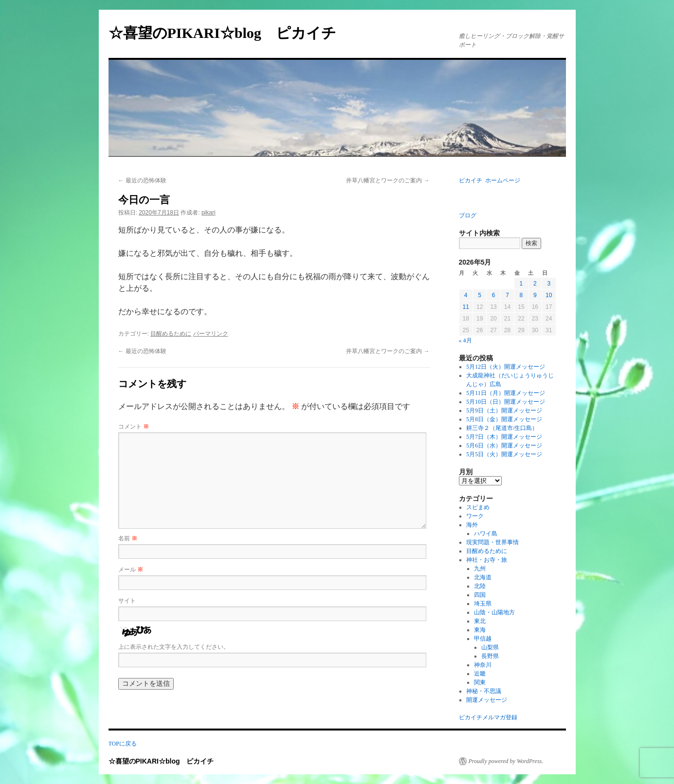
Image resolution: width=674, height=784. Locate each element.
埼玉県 (483, 604)
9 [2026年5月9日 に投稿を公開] (535, 295)
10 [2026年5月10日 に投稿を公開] (549, 295)
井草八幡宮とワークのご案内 (388, 180)
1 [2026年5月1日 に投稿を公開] (521, 284)
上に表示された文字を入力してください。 (174, 647)
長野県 (490, 656)
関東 (480, 682)
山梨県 (490, 647)
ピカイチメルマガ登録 (488, 717)
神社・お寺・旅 (487, 560)
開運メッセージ (487, 700)
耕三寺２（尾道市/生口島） (502, 428)
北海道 (483, 577)
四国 (480, 595)
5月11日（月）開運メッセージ (506, 393)
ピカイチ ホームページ (490, 180)
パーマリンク (211, 334)
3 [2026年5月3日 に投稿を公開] (549, 284)
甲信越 (483, 639)
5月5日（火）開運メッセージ (504, 454)
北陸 (480, 586)
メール (131, 570)
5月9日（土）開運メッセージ (504, 410)
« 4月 (465, 340)
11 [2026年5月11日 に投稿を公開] (466, 307)
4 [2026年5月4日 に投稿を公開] (466, 295)
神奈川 (483, 665)
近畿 (480, 674)
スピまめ (478, 507)
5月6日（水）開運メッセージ (504, 445)
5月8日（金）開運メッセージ (504, 419)
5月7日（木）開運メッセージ (504, 437)
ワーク (475, 516)
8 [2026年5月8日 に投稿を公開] (521, 295)
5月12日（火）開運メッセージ (506, 367)
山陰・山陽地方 (494, 612)
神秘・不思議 (484, 691)
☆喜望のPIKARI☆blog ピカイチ (230, 33)
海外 (472, 525)
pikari (209, 213)
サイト (127, 601)
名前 (128, 538)
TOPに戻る (123, 744)
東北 (480, 621)
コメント (134, 427)
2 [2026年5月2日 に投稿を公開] (535, 284)
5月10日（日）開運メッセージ (506, 402)
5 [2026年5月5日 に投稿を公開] (480, 295)
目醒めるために (171, 334)
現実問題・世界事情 (492, 542)
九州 (480, 569)
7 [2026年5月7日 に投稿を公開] (507, 295)
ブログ (468, 215)
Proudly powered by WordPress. (506, 761)
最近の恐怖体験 (142, 180)
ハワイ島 (486, 534)
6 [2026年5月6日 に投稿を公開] (494, 295)
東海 (480, 630)
